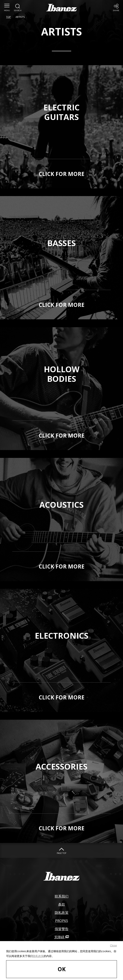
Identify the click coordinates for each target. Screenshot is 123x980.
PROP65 (61, 921)
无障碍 (61, 937)
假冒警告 (62, 929)
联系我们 (62, 896)
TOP (9, 17)
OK (62, 969)
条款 (62, 904)
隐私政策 (38, 956)
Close (113, 945)
